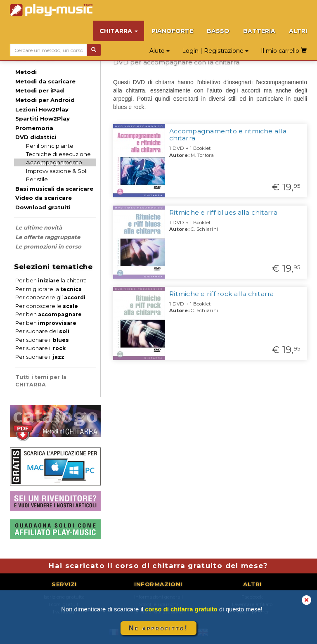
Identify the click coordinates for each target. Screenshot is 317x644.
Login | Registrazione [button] (215, 51)
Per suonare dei (42, 331)
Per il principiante (50, 146)
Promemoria (34, 128)
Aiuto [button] (160, 51)
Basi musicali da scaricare (54, 189)
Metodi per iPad (40, 90)
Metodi (26, 72)
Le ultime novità (39, 227)
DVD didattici (36, 137)
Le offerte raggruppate (48, 237)
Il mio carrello (284, 51)
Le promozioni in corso (48, 246)
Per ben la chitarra (51, 281)
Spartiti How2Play (43, 118)
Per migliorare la (48, 289)
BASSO (218, 31)
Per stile (37, 179)
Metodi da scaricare (45, 81)
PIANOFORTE (172, 31)
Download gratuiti (43, 207)
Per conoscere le (47, 306)
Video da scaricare (44, 198)
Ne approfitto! (158, 628)
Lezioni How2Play (42, 109)
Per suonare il (42, 340)
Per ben (48, 314)
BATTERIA (259, 31)
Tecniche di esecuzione (58, 154)
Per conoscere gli (50, 297)
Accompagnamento (54, 162)
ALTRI (298, 31)
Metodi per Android (45, 100)
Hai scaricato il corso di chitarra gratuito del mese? (158, 566)
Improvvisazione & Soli (57, 171)
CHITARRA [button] (119, 31)
